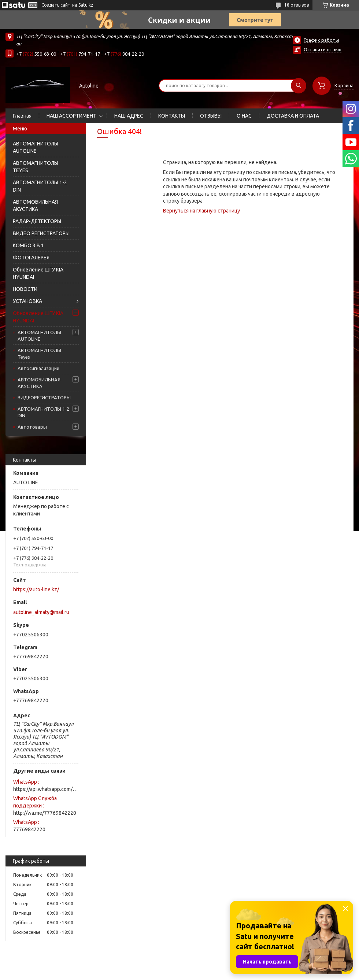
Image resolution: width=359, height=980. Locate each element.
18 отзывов (297, 5)
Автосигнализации (38, 368)
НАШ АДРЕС (129, 116)
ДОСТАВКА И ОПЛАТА (293, 116)
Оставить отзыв (323, 49)
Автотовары (32, 427)
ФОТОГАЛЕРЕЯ (31, 258)
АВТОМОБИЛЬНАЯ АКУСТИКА (35, 206)
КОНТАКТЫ (172, 116)
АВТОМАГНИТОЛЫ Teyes (39, 354)
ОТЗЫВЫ (211, 116)
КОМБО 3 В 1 (28, 245)
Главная (22, 116)
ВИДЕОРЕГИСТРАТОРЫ (44, 397)
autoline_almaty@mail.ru (41, 612)
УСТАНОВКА (27, 301)
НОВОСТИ (25, 289)
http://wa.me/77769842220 (45, 813)
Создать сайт (56, 5)
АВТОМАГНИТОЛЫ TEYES (36, 167)
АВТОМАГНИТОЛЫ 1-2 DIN (40, 186)
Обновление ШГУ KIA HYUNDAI (38, 273)
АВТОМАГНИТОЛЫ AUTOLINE (36, 147)
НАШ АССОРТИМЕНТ (71, 116)
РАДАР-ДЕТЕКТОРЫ (37, 221)
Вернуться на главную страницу (201, 211)
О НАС (244, 116)
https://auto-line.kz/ (36, 589)
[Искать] (299, 86)
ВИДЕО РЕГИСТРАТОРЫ (41, 233)
